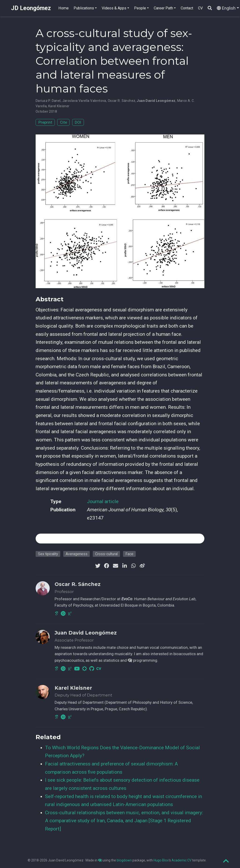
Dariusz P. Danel (48, 101)
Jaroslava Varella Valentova (84, 101)
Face (129, 554)
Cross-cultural (106, 554)
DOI (78, 122)
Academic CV (182, 860)
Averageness (77, 554)
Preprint (45, 122)
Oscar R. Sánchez (122, 101)
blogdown (124, 860)
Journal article (103, 501)
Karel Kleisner (59, 106)
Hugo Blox (161, 860)
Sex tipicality (48, 554)
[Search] (210, 8)
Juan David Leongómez (156, 101)
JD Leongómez (31, 8)
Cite (64, 122)
